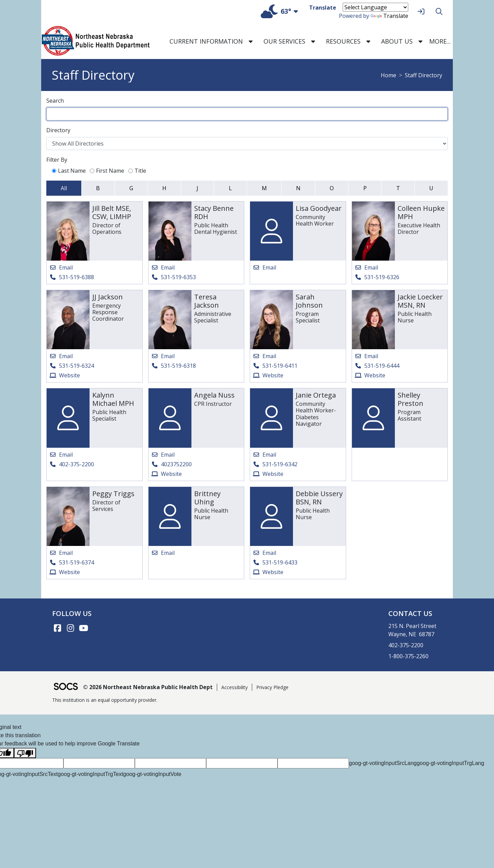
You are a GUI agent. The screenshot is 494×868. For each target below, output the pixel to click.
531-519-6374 (77, 562)
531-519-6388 (77, 277)
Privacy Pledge (272, 687)
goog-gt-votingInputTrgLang (450, 763)
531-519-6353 (178, 277)
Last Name (69, 171)
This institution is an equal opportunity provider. (105, 700)
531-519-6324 (77, 366)
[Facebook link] (57, 628)
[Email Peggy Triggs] (61, 553)
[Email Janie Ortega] (264, 455)
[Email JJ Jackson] (61, 356)
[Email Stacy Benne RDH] (163, 267)
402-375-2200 (77, 464)
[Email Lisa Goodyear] (264, 267)
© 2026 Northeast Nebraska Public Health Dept (148, 687)
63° (276, 11)
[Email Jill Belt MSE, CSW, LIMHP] (61, 267)
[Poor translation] (25, 753)
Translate (389, 16)
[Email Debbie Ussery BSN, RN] (264, 553)
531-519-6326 (382, 277)
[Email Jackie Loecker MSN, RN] (366, 356)
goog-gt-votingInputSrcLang (383, 763)
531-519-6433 (280, 562)
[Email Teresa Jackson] (163, 356)
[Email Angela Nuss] (163, 455)
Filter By (57, 160)
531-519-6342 (280, 464)
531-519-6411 (280, 366)
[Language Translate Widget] (375, 7)
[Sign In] (420, 12)
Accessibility (234, 687)
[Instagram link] (70, 628)
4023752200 (176, 464)
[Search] (438, 12)
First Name (107, 171)
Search (55, 101)
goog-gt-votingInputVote (152, 774)
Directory (58, 130)
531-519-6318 (178, 366)
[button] (251, 41)
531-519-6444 (382, 366)
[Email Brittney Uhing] (163, 553)
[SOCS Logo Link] (66, 687)
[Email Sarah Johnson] (264, 356)
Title (137, 171)
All (64, 188)
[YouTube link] (83, 628)
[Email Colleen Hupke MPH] (366, 267)
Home (389, 75)
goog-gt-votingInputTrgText (90, 774)
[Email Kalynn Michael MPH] (61, 455)
